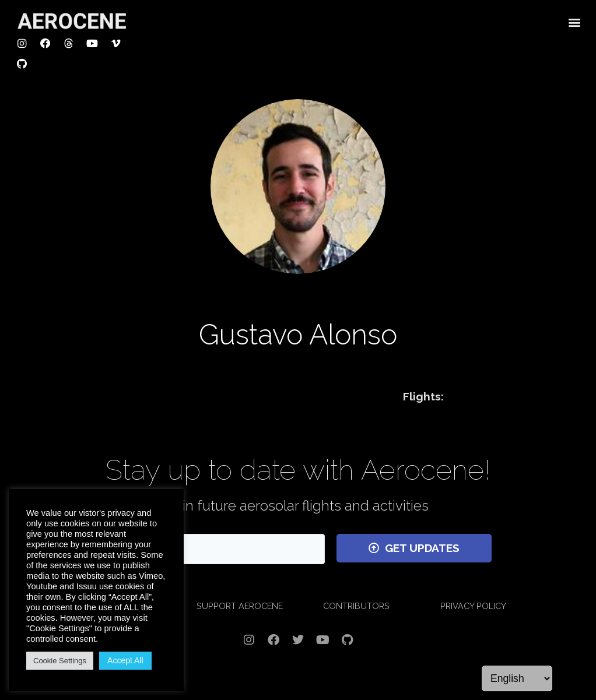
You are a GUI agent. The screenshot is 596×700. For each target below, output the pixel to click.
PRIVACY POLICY (473, 606)
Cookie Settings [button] (60, 661)
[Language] (517, 678)
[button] (575, 21)
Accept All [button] (125, 660)
